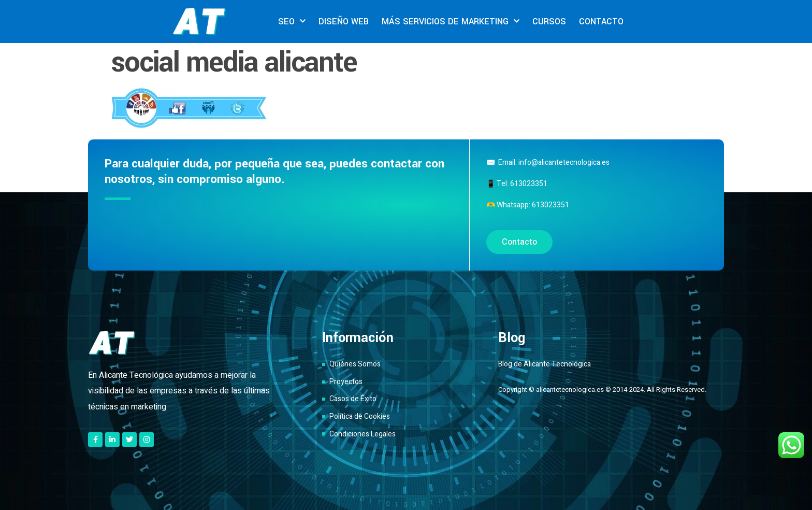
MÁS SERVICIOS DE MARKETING (451, 22)
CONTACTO (601, 22)
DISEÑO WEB (344, 22)
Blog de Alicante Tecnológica (545, 364)
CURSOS (549, 22)
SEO (292, 22)
